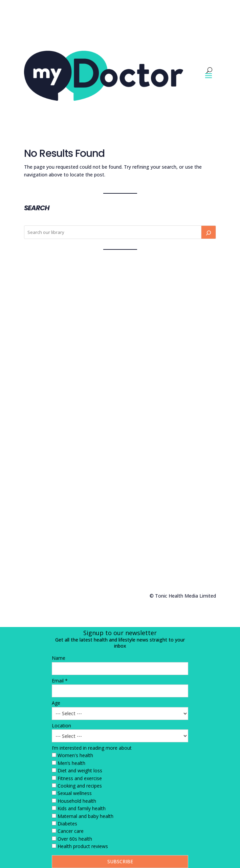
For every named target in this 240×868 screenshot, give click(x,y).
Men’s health (71, 763)
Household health (77, 801)
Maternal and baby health (85, 816)
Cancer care (71, 831)
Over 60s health (75, 839)
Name (59, 658)
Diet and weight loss (80, 770)
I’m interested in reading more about (92, 748)
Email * (60, 681)
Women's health (75, 755)
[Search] (209, 232)
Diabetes (67, 824)
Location (61, 726)
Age (56, 703)
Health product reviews (83, 846)
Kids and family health (82, 808)
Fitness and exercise (80, 778)
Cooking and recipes (80, 786)
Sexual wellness (75, 793)
